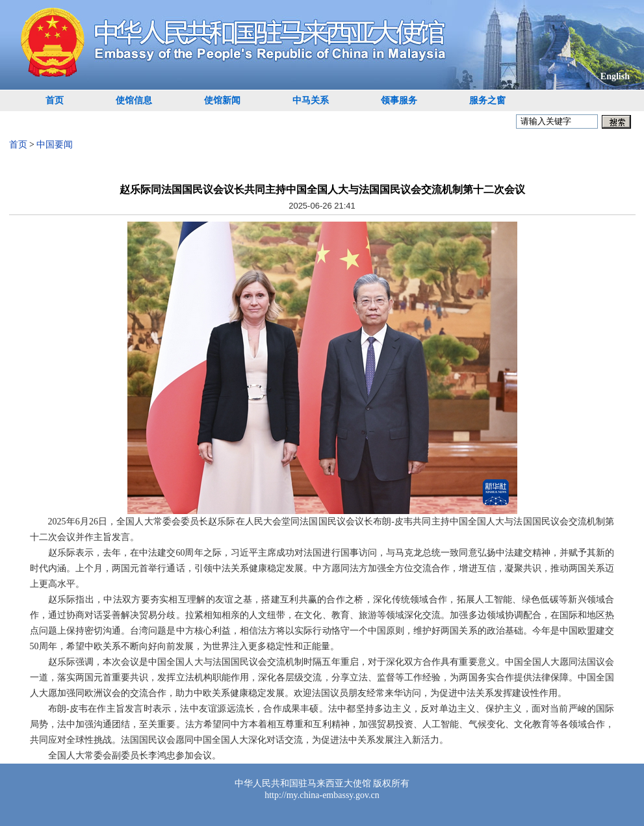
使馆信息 (134, 100)
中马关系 (311, 100)
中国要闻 (55, 145)
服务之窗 (487, 100)
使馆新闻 (222, 100)
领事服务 (399, 100)
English (615, 76)
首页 (55, 100)
